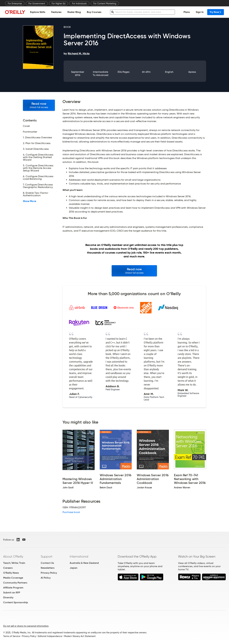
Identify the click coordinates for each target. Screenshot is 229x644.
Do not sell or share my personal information (26, 626)
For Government (37, 4)
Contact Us (47, 563)
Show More (29, 201)
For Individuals (79, 4)
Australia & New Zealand (84, 563)
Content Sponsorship (16, 602)
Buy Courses (94, 12)
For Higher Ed (59, 4)
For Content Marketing (105, 4)
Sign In (200, 12)
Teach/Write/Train (14, 563)
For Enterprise (15, 4)
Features (56, 12)
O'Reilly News (11, 573)
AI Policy (46, 578)
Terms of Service (12, 636)
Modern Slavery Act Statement (80, 636)
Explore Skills (38, 12)
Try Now (216, 12)
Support (47, 556)
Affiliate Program (13, 588)
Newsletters (48, 568)
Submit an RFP (12, 593)
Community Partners (15, 583)
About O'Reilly (13, 556)
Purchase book (71, 512)
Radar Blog (74, 12)
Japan (73, 568)
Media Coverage (13, 578)
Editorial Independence (50, 636)
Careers (8, 568)
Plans (187, 12)
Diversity (8, 597)
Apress (192, 72)
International (79, 556)
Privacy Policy (49, 573)
